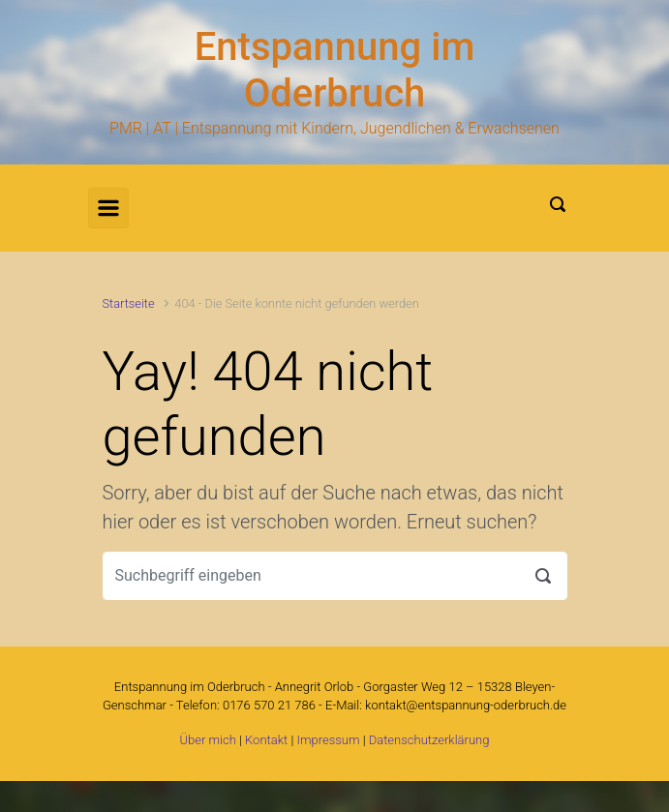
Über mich (208, 740)
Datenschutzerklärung (429, 740)
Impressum (328, 740)
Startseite (129, 303)
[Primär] (108, 208)
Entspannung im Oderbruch (335, 70)
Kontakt (266, 740)
